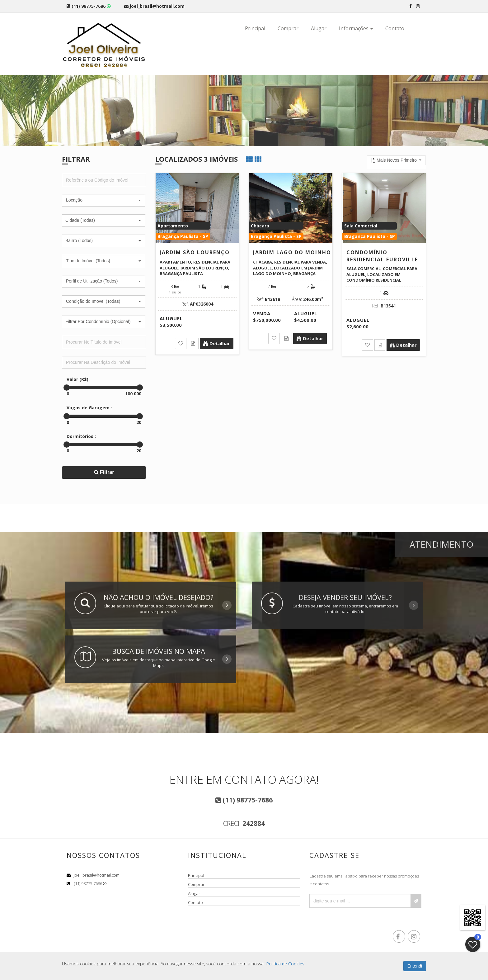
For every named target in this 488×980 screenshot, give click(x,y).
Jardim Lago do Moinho (292, 252)
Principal (255, 28)
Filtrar (104, 472)
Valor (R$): (78, 379)
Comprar (288, 28)
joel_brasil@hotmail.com (97, 875)
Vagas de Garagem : (89, 408)
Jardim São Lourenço (195, 252)
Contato (395, 28)
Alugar (319, 28)
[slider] (67, 388)
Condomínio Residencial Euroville (382, 256)
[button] (103, 200)
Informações (356, 28)
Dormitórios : (81, 436)
